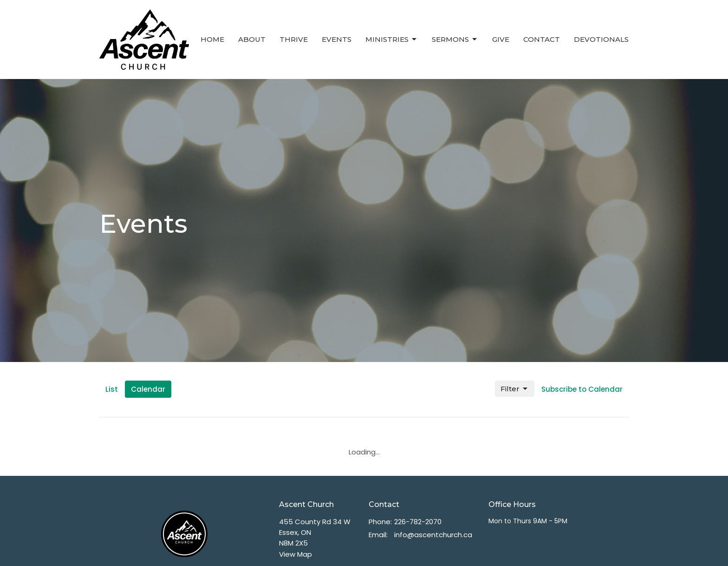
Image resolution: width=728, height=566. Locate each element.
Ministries (392, 39)
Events (337, 39)
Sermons (455, 39)
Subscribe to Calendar (582, 389)
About (252, 39)
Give (501, 39)
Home (212, 39)
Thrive (294, 39)
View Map (296, 554)
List (112, 389)
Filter (515, 389)
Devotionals (601, 39)
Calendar (148, 389)
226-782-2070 (418, 522)
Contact (542, 39)
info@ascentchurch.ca (433, 535)
